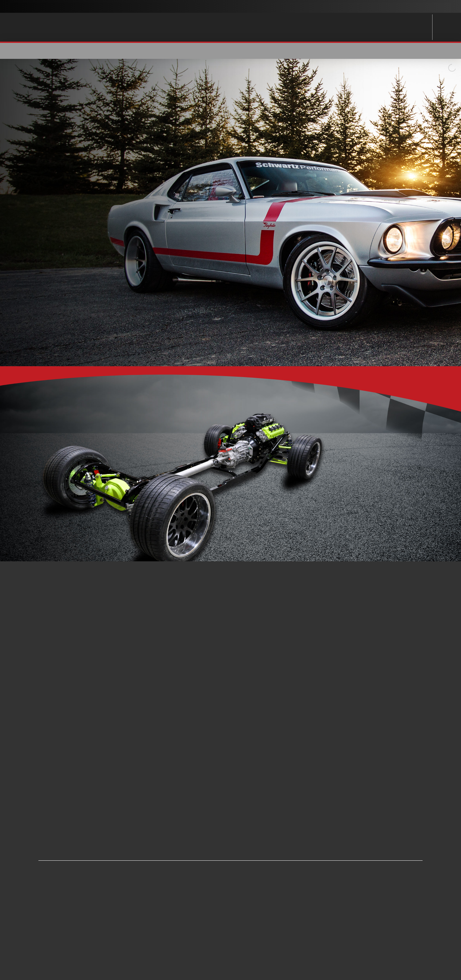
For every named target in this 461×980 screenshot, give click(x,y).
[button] (391, 51)
